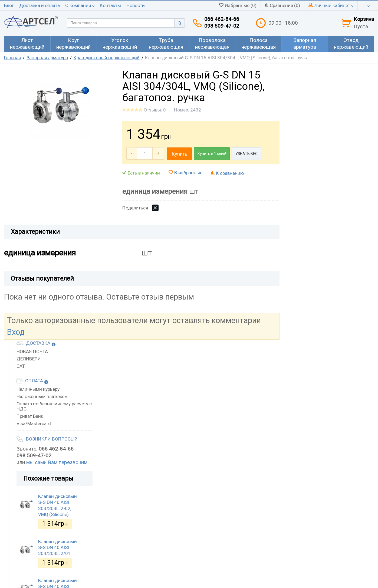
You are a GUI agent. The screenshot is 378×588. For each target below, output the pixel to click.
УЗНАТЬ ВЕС (246, 154)
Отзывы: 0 (155, 110)
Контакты (110, 5)
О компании (80, 5)
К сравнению (230, 173)
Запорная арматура (47, 58)
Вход (16, 332)
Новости (136, 5)
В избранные (188, 173)
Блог (9, 5)
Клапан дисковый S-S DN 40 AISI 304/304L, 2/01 (57, 548)
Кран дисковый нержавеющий (107, 58)
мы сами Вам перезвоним (57, 462)
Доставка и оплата (40, 5)
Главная (12, 58)
